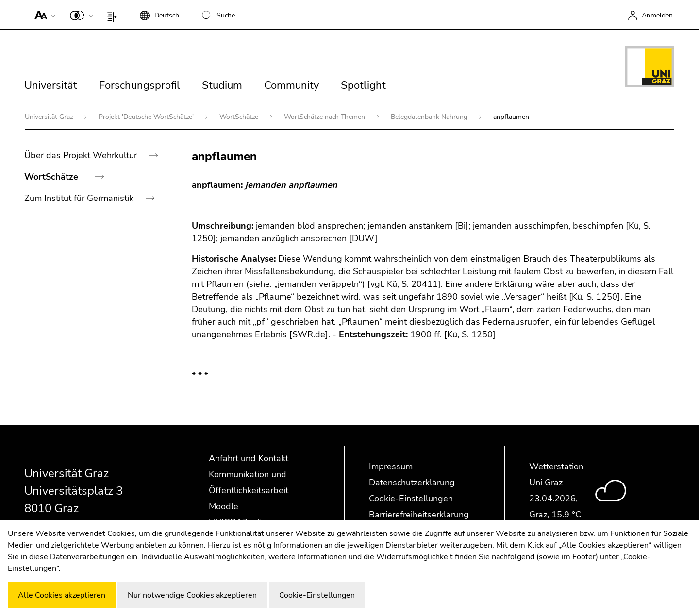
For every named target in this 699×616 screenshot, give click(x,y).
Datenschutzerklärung (412, 483)
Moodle (224, 506)
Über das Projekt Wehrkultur (82, 155)
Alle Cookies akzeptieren (62, 595)
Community (291, 85)
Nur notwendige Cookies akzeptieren (192, 595)
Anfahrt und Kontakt (249, 458)
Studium (222, 85)
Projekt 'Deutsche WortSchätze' (147, 117)
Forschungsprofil (140, 85)
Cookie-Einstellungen (411, 499)
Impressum (391, 466)
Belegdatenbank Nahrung (430, 117)
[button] (43, 15)
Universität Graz (50, 117)
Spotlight (363, 85)
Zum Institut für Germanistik (80, 198)
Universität (51, 85)
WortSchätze (240, 117)
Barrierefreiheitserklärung (419, 515)
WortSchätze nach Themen (325, 117)
